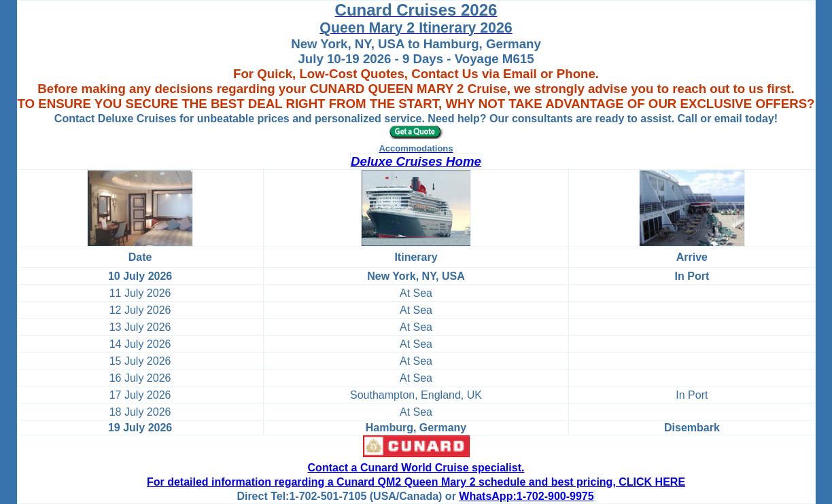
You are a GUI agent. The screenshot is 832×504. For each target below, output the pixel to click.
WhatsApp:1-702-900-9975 (526, 496)
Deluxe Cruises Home (416, 161)
